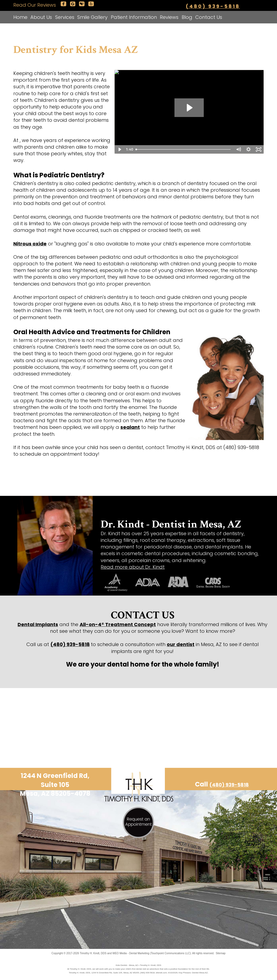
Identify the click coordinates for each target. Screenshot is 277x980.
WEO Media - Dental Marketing (131, 953)
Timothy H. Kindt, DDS (93, 953)
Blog (187, 17)
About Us (41, 17)
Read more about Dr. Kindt (133, 567)
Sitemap (221, 953)
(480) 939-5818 (213, 6)
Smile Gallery (92, 17)
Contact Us (209, 17)
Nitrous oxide (30, 244)
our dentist (181, 644)
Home (20, 17)
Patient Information (134, 17)
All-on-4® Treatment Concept (118, 624)
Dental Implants (38, 624)
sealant (130, 427)
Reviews (169, 17)
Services (65, 17)
